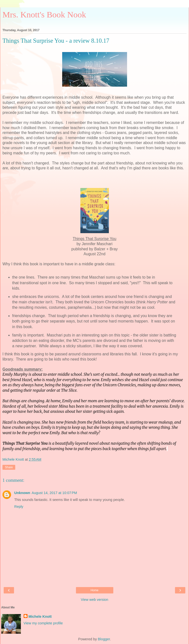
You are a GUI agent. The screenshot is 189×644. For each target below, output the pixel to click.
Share (9, 467)
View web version (95, 600)
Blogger (104, 639)
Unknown (22, 493)
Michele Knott (40, 617)
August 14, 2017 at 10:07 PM (54, 493)
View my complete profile (43, 623)
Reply (19, 507)
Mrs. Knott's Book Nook (44, 14)
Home (94, 590)
